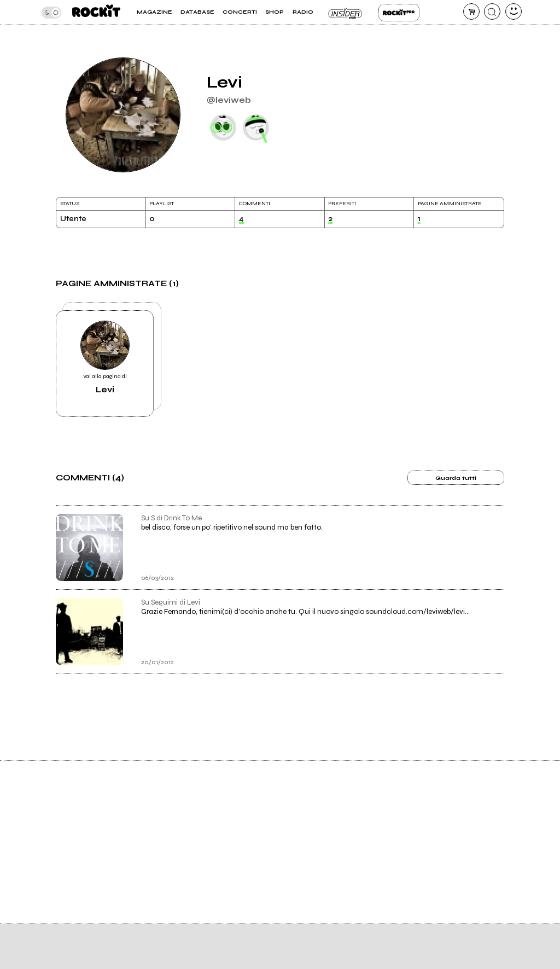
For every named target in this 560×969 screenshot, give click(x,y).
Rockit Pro (399, 13)
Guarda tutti (456, 478)
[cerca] (492, 11)
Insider (346, 13)
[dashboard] (514, 11)
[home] (96, 12)
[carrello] (471, 11)
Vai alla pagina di (105, 358)
